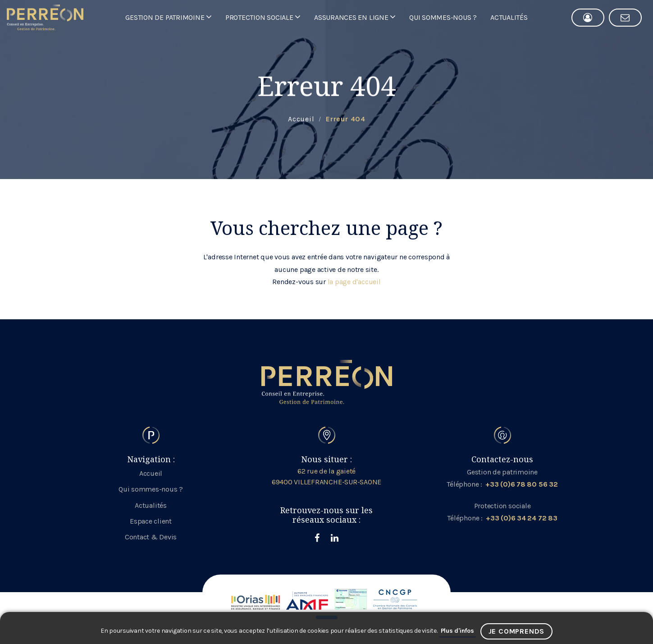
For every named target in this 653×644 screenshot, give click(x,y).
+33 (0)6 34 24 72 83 (521, 518)
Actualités (151, 505)
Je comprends (517, 631)
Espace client (151, 521)
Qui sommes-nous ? (151, 489)
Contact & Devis (151, 537)
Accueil (151, 473)
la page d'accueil (354, 282)
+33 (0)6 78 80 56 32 (521, 484)
